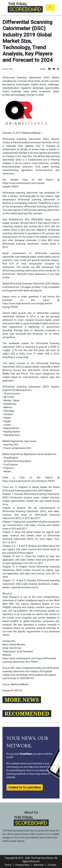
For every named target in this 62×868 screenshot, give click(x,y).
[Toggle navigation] (50, 8)
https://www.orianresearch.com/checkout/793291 (29, 481)
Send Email (15, 648)
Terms (8, 865)
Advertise (39, 865)
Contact (52, 865)
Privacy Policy (22, 865)
